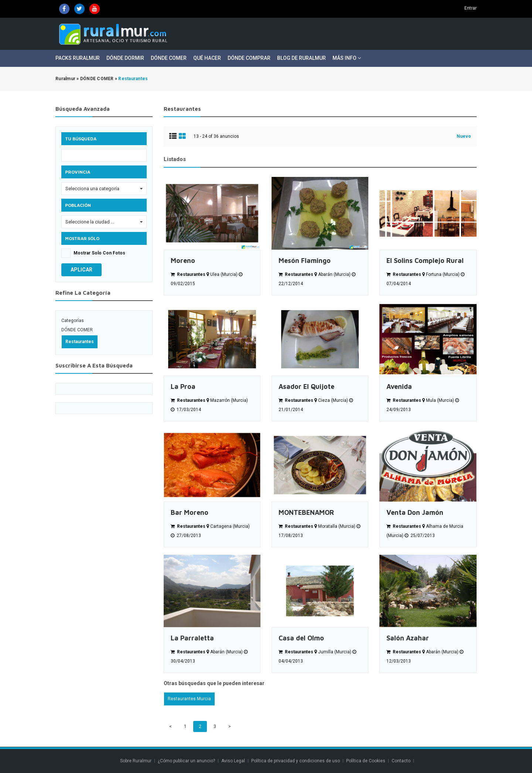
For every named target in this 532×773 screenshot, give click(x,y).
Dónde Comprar (249, 58)
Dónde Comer (169, 58)
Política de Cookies (366, 761)
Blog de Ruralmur (301, 58)
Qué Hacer (207, 58)
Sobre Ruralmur (136, 761)
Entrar (470, 8)
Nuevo (464, 136)
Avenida (399, 386)
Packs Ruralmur (78, 58)
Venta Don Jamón (415, 512)
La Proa (183, 386)
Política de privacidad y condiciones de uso (296, 761)
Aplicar (81, 270)
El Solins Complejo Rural (425, 261)
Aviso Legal (233, 761)
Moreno (183, 261)
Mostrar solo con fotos (99, 253)
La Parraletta (192, 638)
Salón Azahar (408, 638)
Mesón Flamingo (305, 261)
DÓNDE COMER (77, 330)
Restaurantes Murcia (189, 699)
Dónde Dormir (125, 58)
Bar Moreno (190, 512)
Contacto (402, 761)
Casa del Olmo (301, 638)
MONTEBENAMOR (306, 512)
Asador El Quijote (306, 386)
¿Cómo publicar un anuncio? (186, 761)
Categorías (73, 321)
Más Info (347, 58)
